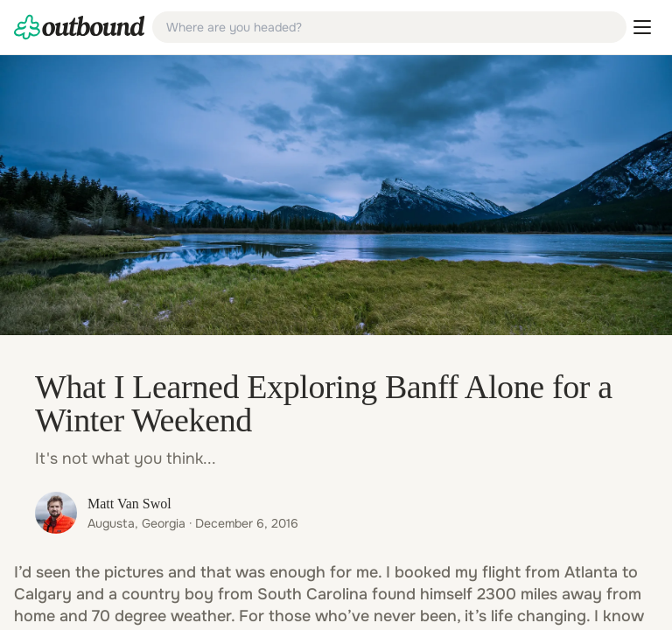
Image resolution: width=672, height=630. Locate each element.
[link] (80, 27)
